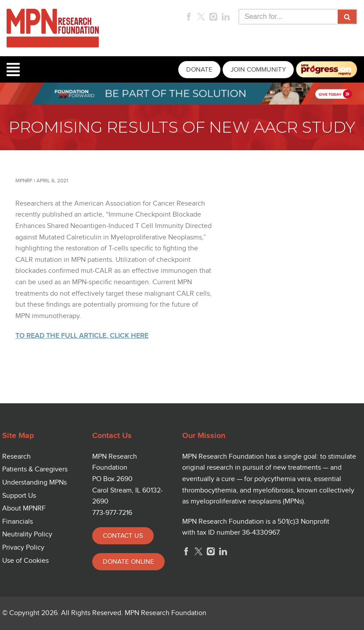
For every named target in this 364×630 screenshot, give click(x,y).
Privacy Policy (23, 548)
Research (16, 457)
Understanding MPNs (34, 483)
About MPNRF (24, 509)
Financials (18, 522)
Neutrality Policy (27, 534)
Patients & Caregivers (35, 469)
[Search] (288, 17)
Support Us (19, 496)
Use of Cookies (25, 561)
